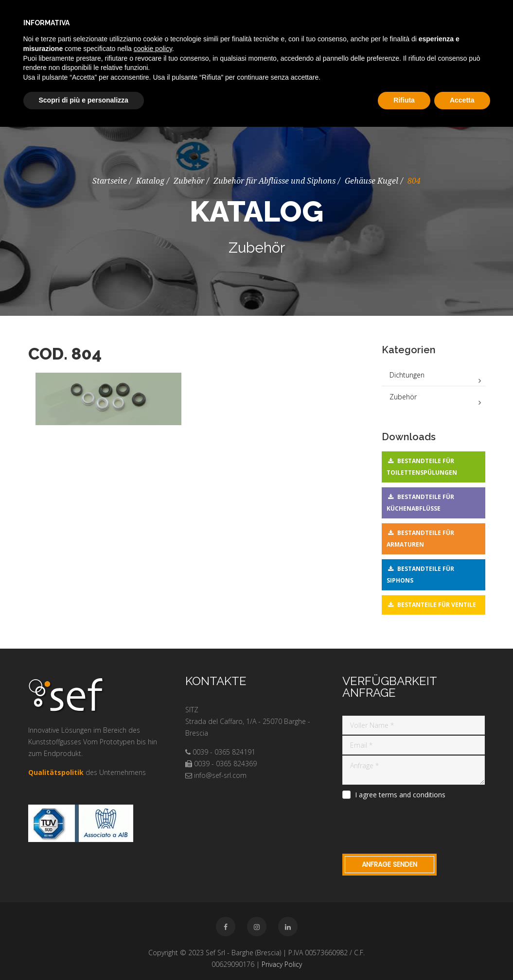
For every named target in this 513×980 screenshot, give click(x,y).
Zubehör (189, 181)
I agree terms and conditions (400, 795)
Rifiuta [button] (404, 100)
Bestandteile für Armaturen (420, 539)
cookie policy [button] (153, 49)
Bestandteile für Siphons (420, 575)
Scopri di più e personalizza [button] (84, 100)
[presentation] (416, 825)
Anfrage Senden (389, 864)
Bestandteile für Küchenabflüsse (420, 503)
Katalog (150, 181)
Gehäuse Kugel (371, 181)
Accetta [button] (462, 100)
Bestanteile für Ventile (437, 605)
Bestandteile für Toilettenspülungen (422, 467)
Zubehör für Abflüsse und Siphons (274, 181)
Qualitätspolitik (56, 772)
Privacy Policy (282, 964)
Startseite (110, 181)
